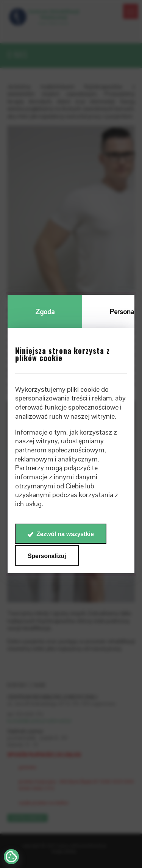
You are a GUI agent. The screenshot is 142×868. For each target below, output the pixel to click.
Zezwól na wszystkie (65, 534)
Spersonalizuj (47, 556)
